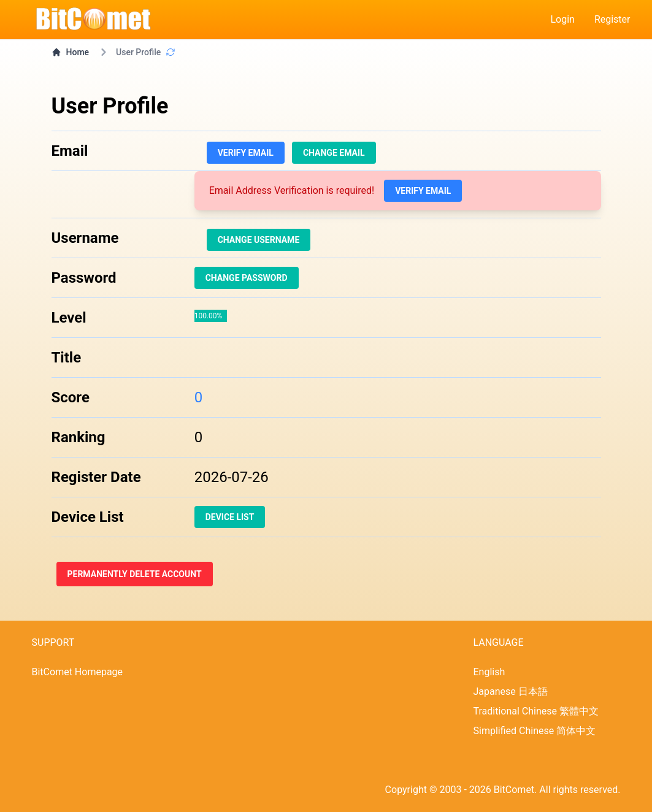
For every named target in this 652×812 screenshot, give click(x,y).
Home (71, 52)
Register (612, 19)
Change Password (247, 278)
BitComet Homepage (78, 672)
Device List (230, 517)
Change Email (334, 153)
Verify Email (246, 153)
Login (562, 19)
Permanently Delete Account (135, 574)
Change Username (259, 240)
